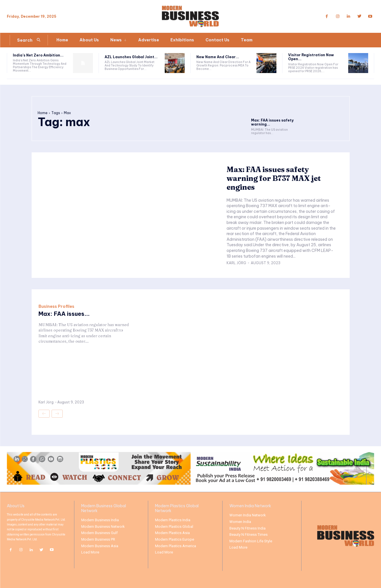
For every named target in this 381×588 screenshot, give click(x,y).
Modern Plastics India (173, 520)
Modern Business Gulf (99, 533)
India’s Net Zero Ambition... (38, 55)
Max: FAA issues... (64, 314)
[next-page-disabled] (57, 414)
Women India (240, 522)
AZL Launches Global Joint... (131, 57)
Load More (90, 552)
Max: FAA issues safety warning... (272, 122)
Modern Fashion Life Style (251, 541)
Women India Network (248, 515)
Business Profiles (56, 306)
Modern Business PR (98, 539)
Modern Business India (100, 520)
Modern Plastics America (176, 546)
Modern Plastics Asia (172, 533)
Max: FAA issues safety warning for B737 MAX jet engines (274, 178)
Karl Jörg (236, 263)
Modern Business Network (103, 527)
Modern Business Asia (100, 546)
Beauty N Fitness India (247, 528)
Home (43, 113)
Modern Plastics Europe (175, 539)
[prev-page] (44, 414)
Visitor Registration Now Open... (311, 57)
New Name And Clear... (218, 57)
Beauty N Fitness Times (248, 535)
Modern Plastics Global (174, 527)
